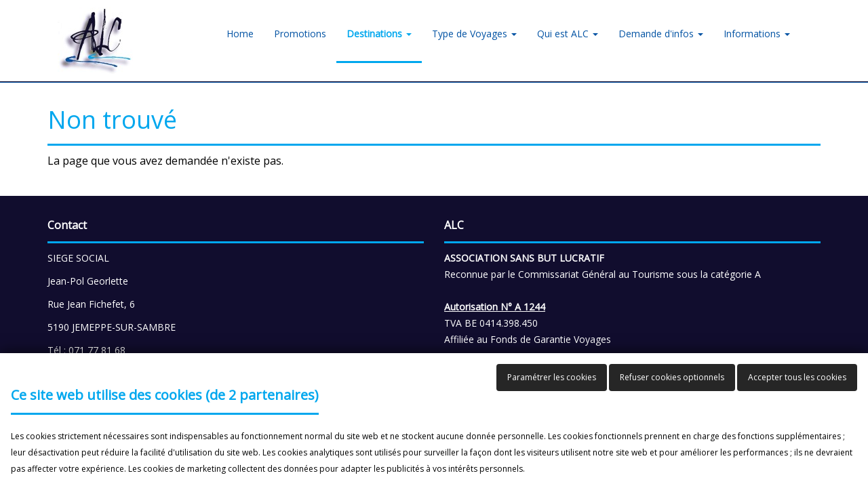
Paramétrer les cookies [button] (552, 377)
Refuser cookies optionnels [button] (672, 377)
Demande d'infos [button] (661, 34)
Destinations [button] (379, 34)
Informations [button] (757, 34)
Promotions (300, 34)
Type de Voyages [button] (474, 34)
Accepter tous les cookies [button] (797, 377)
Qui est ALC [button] (568, 34)
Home (240, 34)
